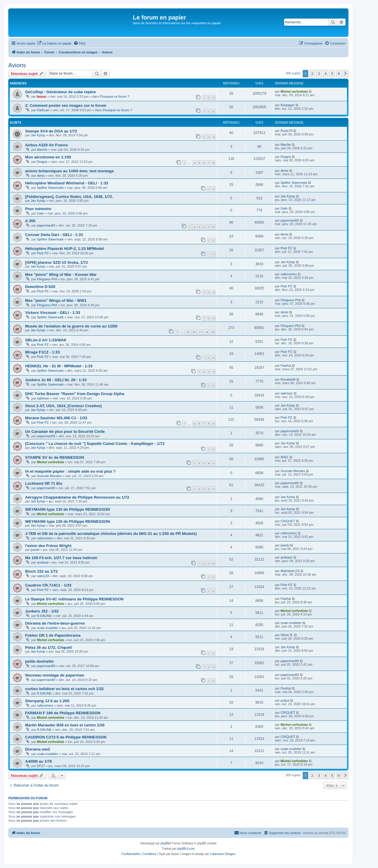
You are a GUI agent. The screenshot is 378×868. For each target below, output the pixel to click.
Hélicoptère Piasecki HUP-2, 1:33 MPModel (65, 249)
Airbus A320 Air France (47, 145)
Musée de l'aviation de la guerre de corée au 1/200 (71, 326)
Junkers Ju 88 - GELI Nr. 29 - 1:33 (56, 380)
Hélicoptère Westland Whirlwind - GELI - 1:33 (67, 183)
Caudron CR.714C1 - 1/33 (48, 585)
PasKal (286, 366)
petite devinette (39, 661)
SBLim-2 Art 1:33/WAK (46, 340)
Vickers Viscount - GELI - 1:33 (53, 313)
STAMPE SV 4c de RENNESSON (55, 457)
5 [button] (332, 73)
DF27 (41, 766)
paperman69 (46, 225)
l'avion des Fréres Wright (48, 546)
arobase (43, 562)
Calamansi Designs (223, 854)
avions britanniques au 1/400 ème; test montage (69, 171)
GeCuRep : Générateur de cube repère (61, 92)
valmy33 (43, 576)
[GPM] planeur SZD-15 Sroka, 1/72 (57, 262)
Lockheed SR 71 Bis (44, 483)
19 (213, 332)
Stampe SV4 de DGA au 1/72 (51, 131)
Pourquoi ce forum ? (115, 96)
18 (206, 332)
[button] (346, 73)
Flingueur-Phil (47, 279)
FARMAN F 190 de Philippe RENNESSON (63, 713)
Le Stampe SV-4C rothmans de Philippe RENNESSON (74, 599)
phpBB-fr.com (186, 849)
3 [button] (319, 73)
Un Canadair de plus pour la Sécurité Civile (65, 431)
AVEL (285, 457)
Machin (42, 150)
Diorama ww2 (38, 749)
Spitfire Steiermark (50, 188)
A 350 (30, 221)
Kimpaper (287, 105)
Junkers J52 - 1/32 (42, 611)
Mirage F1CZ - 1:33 (42, 352)
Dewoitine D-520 (40, 287)
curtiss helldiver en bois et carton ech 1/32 (64, 689)
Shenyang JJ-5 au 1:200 (47, 701)
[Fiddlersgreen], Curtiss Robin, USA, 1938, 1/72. (69, 197)
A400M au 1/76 (39, 761)
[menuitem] (54, 43)
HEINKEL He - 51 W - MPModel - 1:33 (59, 366)
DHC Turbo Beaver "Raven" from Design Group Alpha (75, 394)
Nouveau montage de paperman (55, 675)
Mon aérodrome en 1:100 (48, 157)
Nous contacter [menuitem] (248, 833)
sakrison (43, 398)
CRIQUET (288, 521)
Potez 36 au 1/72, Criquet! (49, 647)
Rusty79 (286, 131)
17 (200, 332)
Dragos (42, 162)
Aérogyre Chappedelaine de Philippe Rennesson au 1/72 (77, 497)
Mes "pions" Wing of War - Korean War (61, 275)
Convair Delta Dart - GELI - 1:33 (54, 235)
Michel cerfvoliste (294, 91)
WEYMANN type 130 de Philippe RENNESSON (67, 509)
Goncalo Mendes (49, 476)
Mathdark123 (290, 571)
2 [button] (312, 73)
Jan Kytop (38, 135)
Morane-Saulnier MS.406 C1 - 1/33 (56, 418)
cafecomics (289, 274)
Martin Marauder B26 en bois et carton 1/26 (65, 725)
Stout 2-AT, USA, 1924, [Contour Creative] (63, 406)
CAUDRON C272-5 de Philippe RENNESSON (66, 737)
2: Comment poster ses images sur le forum (66, 105)
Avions (17, 65)
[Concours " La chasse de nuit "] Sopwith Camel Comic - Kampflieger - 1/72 (95, 444)
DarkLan (43, 110)
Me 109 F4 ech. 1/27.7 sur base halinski (61, 558)
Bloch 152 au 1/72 (41, 571)
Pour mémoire (38, 209)
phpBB (165, 843)
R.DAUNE (44, 616)
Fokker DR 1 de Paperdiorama (53, 635)
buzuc (42, 96)
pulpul (285, 700)
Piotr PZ (43, 253)
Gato (40, 213)
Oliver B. (287, 635)
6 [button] (339, 73)
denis (41, 176)
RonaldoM (288, 379)
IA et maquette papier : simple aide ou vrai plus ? (70, 471)
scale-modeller (48, 628)
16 (194, 332)
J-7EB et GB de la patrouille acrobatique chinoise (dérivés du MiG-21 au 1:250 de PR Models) (111, 534)
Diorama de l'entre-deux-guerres (55, 623)
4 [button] (326, 73)
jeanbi (35, 550)
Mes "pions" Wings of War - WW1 (56, 300)
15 (188, 332)
